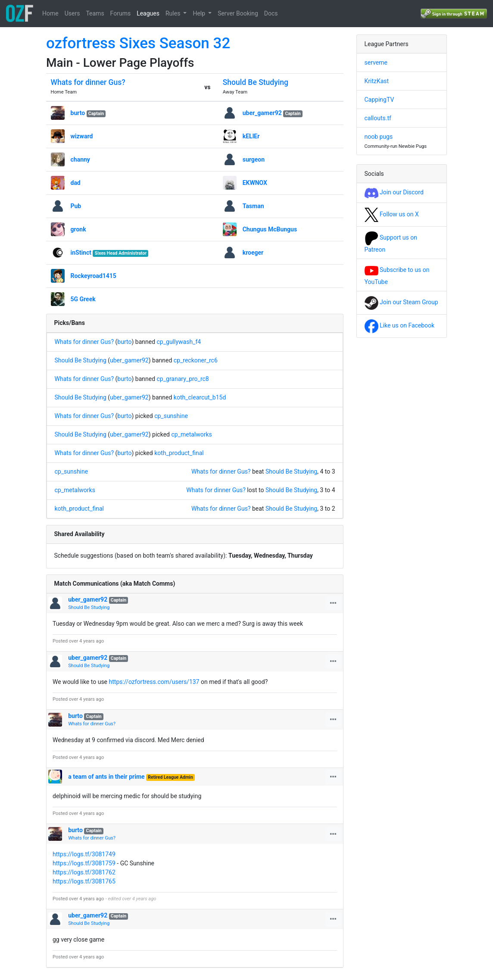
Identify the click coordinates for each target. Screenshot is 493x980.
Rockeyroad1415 (94, 276)
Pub (76, 206)
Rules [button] (174, 13)
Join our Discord (394, 192)
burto (78, 113)
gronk (78, 229)
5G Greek (83, 299)
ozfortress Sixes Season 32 (138, 43)
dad (76, 183)
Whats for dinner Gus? (88, 82)
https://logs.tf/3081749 (84, 854)
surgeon (254, 159)
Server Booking (238, 13)
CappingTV (379, 100)
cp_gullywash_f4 (179, 342)
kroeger (253, 253)
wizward (82, 136)
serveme (376, 62)
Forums (121, 13)
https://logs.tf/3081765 (84, 881)
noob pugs (379, 137)
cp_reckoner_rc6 (196, 360)
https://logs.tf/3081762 (84, 872)
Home (50, 13)
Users (72, 13)
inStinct (81, 253)
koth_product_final (179, 453)
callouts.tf (378, 118)
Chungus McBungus (270, 229)
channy (80, 159)
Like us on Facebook (400, 325)
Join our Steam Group (401, 302)
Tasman (253, 206)
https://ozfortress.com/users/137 (154, 682)
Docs (271, 13)
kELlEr (251, 136)
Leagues (148, 13)
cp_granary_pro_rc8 (183, 379)
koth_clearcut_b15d (200, 397)
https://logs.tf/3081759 (84, 863)
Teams (95, 13)
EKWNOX (255, 183)
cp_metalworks (191, 434)
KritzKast (377, 81)
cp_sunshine (171, 416)
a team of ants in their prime (106, 777)
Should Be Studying (256, 82)
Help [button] (200, 13)
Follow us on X (392, 214)
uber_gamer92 (262, 113)
